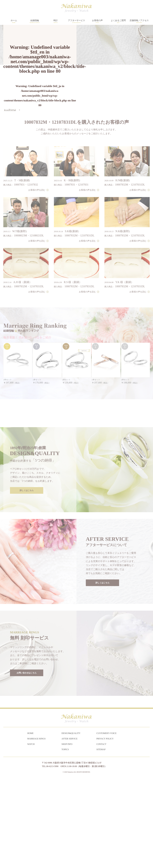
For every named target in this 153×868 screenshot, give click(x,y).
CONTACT (101, 834)
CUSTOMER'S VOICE (107, 823)
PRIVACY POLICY (105, 828)
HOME (30, 823)
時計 (56, 21)
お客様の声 (97, 21)
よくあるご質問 (118, 21)
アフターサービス (76, 21)
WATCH (31, 834)
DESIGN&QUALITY (71, 823)
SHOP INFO (67, 834)
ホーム (14, 21)
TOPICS (65, 839)
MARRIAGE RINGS (36, 828)
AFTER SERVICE (69, 828)
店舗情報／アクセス (139, 21)
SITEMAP (101, 839)
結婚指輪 (35, 21)
